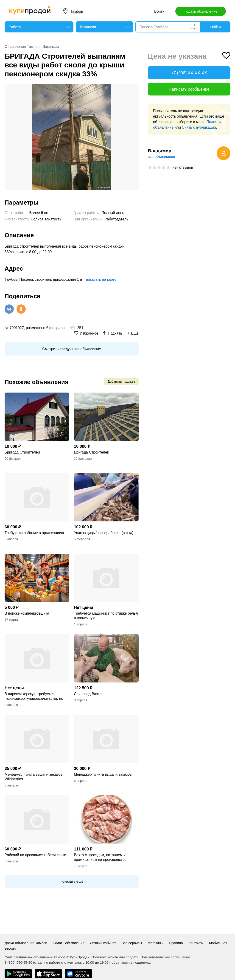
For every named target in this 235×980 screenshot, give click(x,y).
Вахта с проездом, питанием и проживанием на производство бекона (100, 857)
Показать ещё (71, 881)
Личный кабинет (103, 943)
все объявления (161, 157)
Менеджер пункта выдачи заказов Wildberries (34, 777)
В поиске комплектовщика (27, 613)
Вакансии (51, 47)
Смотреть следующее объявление (71, 349)
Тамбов (77, 11)
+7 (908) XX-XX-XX (189, 73)
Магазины (155, 943)
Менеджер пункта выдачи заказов (103, 774)
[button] (134, 88)
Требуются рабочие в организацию (34, 533)
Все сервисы (132, 943)
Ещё (135, 333)
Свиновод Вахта (88, 694)
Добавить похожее (121, 382)
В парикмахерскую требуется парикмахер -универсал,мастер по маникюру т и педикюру (34, 696)
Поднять (115, 333)
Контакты (196, 943)
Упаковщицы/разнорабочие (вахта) (104, 533)
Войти (159, 11)
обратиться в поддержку (131, 962)
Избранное (89, 333)
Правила (176, 943)
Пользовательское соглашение (165, 957)
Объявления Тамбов (22, 47)
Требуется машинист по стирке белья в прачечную (106, 616)
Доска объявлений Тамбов (26, 943)
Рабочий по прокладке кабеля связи (35, 855)
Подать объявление (200, 11)
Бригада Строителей (22, 452)
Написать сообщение (189, 89)
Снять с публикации (199, 127)
